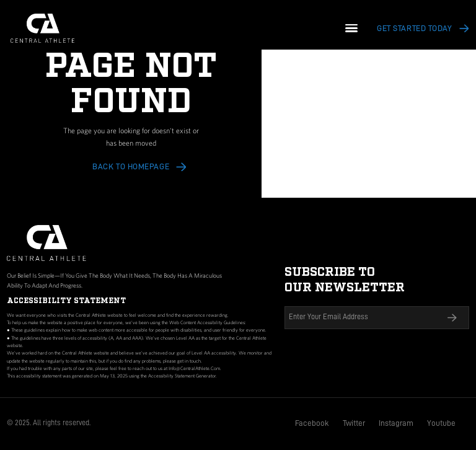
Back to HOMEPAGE (131, 166)
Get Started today (414, 28)
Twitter (354, 423)
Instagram (396, 423)
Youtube (441, 423)
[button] (352, 28)
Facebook (312, 423)
